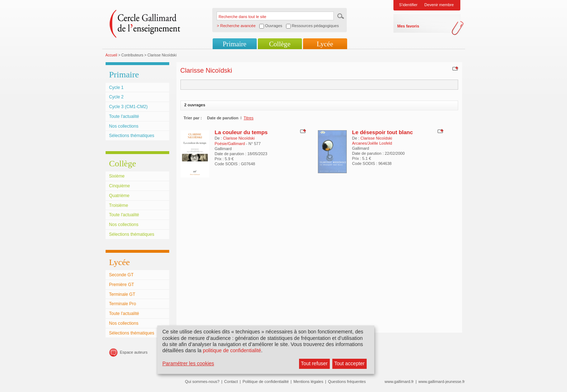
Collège (280, 44)
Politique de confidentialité (266, 382)
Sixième (117, 176)
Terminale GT (122, 294)
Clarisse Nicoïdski (239, 138)
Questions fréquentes (347, 382)
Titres (249, 118)
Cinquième (120, 186)
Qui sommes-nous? (202, 382)
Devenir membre (439, 5)
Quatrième (119, 196)
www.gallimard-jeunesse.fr (442, 382)
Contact (231, 382)
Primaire (235, 44)
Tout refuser (314, 363)
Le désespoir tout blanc (383, 132)
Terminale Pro (123, 304)
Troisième (119, 205)
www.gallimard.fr (399, 382)
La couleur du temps (241, 132)
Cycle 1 (116, 88)
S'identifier (408, 5)
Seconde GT (121, 275)
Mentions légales (308, 382)
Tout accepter (349, 363)
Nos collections (124, 126)
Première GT (122, 285)
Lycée (325, 44)
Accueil (112, 55)
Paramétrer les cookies (188, 363)
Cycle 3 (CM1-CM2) (129, 107)
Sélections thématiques (132, 136)
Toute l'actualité (124, 116)
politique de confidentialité (232, 350)
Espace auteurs (134, 352)
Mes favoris (408, 26)
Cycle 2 (116, 97)
